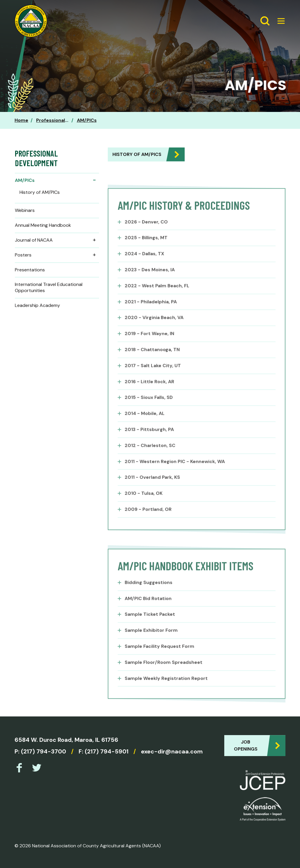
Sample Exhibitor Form (151, 642)
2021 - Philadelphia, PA (151, 313)
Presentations (30, 270)
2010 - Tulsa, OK (144, 505)
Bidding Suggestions (149, 594)
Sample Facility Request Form (159, 658)
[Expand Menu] (279, 21)
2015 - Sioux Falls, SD (149, 409)
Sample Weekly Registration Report (166, 690)
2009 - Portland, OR (148, 521)
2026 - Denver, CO (146, 234)
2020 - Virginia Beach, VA (154, 330)
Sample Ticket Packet (150, 626)
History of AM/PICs (137, 154)
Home (21, 120)
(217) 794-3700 (44, 751)
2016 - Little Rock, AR (149, 393)
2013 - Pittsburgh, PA (149, 441)
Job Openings (246, 745)
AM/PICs (87, 120)
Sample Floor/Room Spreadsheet (164, 674)
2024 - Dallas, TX (144, 266)
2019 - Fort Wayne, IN (149, 346)
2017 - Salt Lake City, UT (153, 377)
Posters (57, 255)
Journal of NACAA (57, 240)
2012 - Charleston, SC (150, 457)
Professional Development (67, 120)
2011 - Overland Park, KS (152, 489)
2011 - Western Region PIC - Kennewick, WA (175, 473)
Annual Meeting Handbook (43, 225)
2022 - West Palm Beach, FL (157, 297)
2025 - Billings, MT (146, 250)
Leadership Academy (37, 305)
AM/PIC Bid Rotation (148, 610)
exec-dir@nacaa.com (172, 751)
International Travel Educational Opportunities (49, 287)
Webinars (25, 210)
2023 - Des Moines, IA (150, 282)
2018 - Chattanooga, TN (152, 362)
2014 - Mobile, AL (145, 425)
